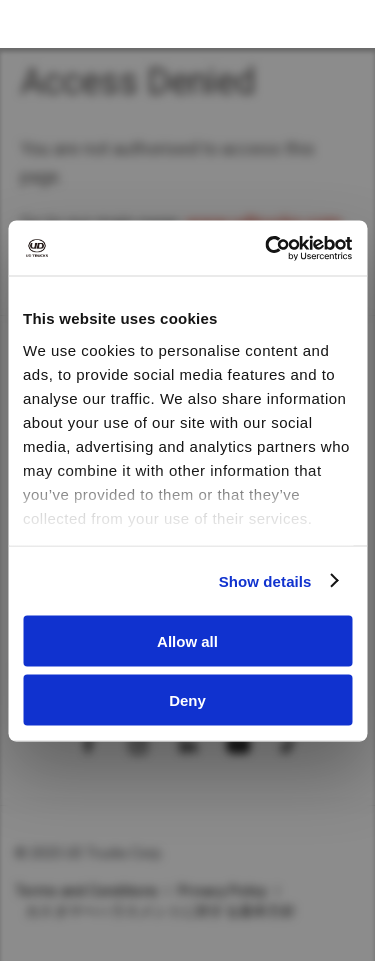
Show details (265, 580)
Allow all (187, 641)
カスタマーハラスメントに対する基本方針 (160, 911)
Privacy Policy (223, 891)
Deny (187, 699)
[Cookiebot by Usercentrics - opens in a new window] (267, 248)
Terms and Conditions (86, 891)
